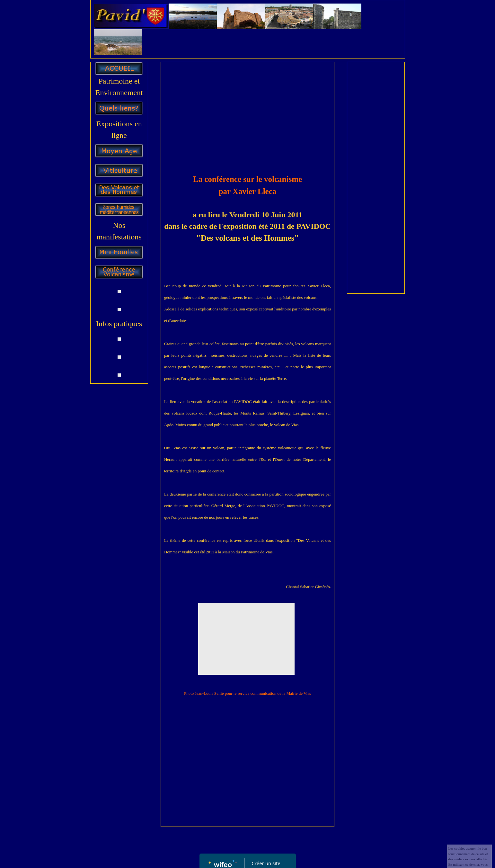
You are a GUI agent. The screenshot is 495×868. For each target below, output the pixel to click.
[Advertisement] (248, 113)
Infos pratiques (119, 324)
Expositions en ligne (119, 130)
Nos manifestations (119, 231)
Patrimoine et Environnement (119, 87)
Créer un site (266, 863)
